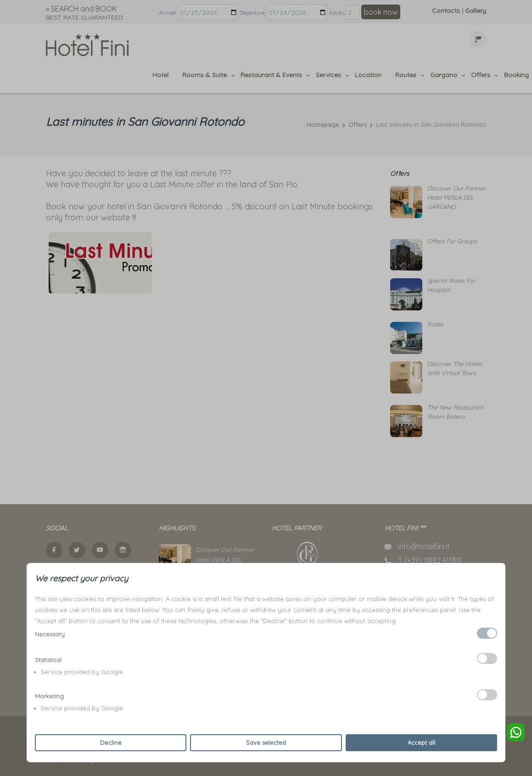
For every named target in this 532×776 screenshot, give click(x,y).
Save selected (266, 742)
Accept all (421, 742)
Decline (111, 742)
